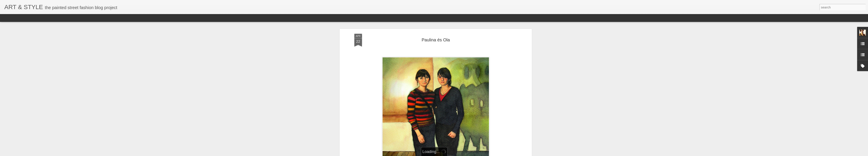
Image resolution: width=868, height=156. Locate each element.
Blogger (474, 154)
